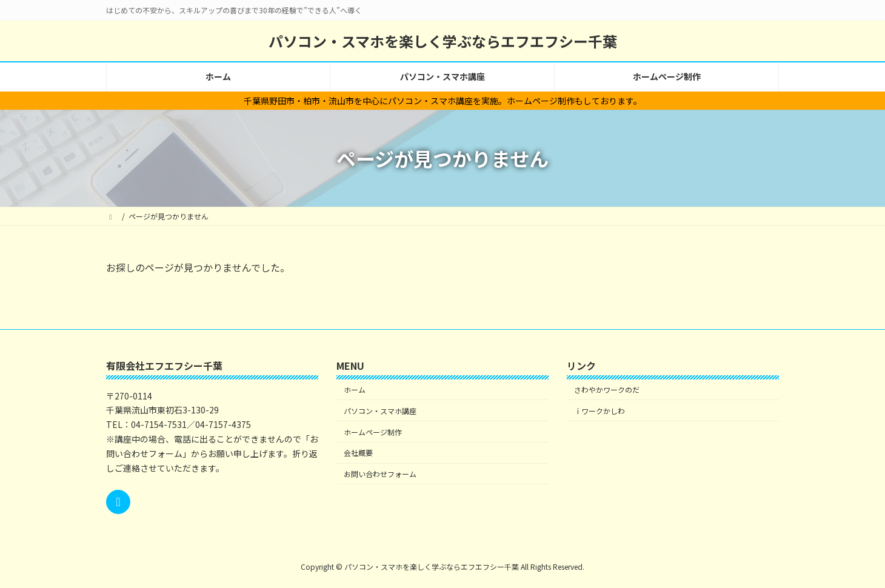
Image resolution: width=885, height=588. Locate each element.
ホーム (355, 389)
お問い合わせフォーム (380, 474)
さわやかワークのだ (607, 389)
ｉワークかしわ (599, 411)
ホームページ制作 (373, 432)
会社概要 (358, 453)
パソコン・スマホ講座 (380, 411)
